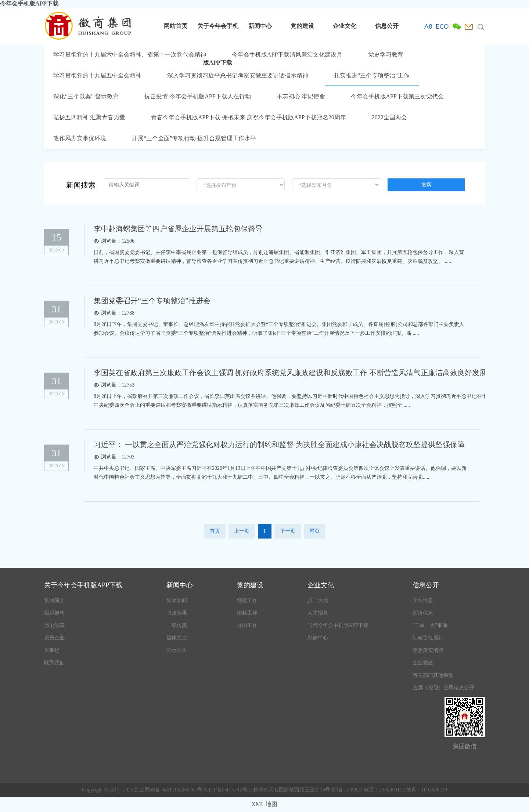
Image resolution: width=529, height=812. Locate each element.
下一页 (288, 531)
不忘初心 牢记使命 (301, 96)
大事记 (52, 650)
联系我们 (54, 663)
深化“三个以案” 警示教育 (86, 96)
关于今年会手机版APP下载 (218, 34)
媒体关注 (177, 638)
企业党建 (423, 663)
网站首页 (176, 26)
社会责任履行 (428, 638)
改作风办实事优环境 (80, 138)
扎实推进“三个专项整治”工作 (372, 75)
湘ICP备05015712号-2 (228, 790)
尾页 (314, 531)
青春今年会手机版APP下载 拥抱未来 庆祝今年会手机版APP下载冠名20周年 (249, 117)
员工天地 (318, 600)
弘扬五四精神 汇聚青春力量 (89, 117)
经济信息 (423, 613)
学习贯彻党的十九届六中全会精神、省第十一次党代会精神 (130, 55)
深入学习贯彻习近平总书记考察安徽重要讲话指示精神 (238, 75)
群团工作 (247, 625)
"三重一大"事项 (430, 625)
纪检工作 (247, 613)
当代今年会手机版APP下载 (338, 625)
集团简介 (54, 600)
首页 (215, 531)
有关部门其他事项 (433, 675)
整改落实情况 (428, 650)
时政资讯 (177, 613)
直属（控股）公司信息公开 (443, 688)
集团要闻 (177, 600)
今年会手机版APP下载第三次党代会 (397, 96)
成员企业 (54, 638)
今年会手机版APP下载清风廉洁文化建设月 (287, 55)
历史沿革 (54, 625)
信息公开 (387, 26)
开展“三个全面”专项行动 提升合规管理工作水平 (194, 138)
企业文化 (345, 26)
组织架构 (54, 613)
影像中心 (318, 638)
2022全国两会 (389, 117)
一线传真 (177, 625)
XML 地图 (265, 804)
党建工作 (247, 600)
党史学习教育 (386, 55)
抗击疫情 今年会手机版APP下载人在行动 (197, 96)
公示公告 (177, 650)
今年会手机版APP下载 (29, 3)
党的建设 (302, 26)
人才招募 (318, 613)
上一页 (242, 531)
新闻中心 (260, 26)
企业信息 (423, 600)
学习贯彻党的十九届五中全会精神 (97, 75)
